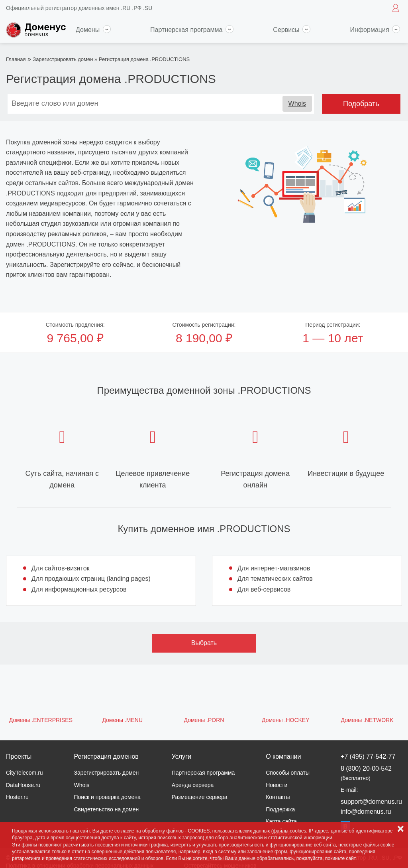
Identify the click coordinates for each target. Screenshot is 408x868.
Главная (16, 59)
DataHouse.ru (23, 785)
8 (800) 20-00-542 (366, 773)
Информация (375, 30)
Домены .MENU (122, 720)
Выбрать (204, 643)
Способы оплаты (288, 773)
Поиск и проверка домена (107, 797)
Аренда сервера (193, 785)
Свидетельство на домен (106, 809)
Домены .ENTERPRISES (41, 720)
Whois (297, 104)
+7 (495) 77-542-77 (368, 757)
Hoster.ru (17, 797)
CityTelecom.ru (25, 773)
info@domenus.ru (366, 812)
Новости (277, 785)
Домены (93, 30)
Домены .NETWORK (367, 720)
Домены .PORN (204, 720)
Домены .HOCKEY (286, 720)
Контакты (278, 797)
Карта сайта (281, 821)
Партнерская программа (192, 30)
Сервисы (292, 30)
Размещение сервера (200, 797)
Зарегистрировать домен (63, 59)
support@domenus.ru (371, 802)
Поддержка (280, 809)
